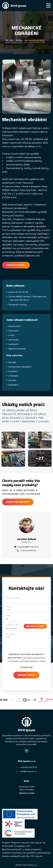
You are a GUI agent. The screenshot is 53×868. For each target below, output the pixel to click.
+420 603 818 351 (27, 551)
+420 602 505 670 (26, 767)
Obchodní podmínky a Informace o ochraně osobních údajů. (26, 659)
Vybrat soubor (35, 626)
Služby (19, 40)
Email (8, 616)
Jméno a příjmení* (13, 598)
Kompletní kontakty (18, 502)
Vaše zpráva (11, 634)
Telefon (9, 607)
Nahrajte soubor (12, 625)
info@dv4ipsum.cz (26, 771)
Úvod (10, 40)
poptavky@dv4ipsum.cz (26, 547)
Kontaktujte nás (16, 265)
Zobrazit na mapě (27, 793)
